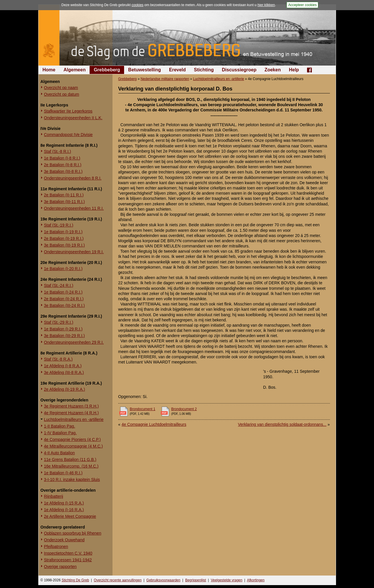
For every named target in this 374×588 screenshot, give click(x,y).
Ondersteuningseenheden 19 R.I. (74, 252)
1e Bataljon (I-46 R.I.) (63, 473)
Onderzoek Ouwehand (64, 540)
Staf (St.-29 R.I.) (59, 322)
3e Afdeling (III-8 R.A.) (64, 372)
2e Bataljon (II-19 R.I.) (64, 238)
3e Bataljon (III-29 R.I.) (65, 336)
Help (294, 70)
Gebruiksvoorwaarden (163, 580)
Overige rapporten (60, 567)
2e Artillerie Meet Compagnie (70, 516)
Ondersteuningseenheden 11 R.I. (74, 208)
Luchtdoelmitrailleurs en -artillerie (74, 419)
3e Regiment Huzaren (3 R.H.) (71, 406)
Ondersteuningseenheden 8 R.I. (73, 178)
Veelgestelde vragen (227, 580)
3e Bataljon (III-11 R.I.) (65, 202)
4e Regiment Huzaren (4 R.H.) (71, 413)
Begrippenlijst (196, 580)
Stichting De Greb (75, 580)
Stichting (204, 70)
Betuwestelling (145, 70)
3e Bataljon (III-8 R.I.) (63, 171)
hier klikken (266, 5)
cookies (138, 5)
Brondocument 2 (184, 409)
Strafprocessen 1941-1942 (68, 560)
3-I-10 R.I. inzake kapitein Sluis (72, 480)
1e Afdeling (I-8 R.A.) (63, 366)
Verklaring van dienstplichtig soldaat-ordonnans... (282, 424)
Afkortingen (256, 580)
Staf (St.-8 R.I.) (58, 151)
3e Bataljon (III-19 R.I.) (65, 245)
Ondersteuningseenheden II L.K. (73, 118)
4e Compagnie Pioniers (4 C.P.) (72, 439)
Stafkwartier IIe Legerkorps (68, 111)
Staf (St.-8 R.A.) (58, 359)
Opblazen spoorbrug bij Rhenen (73, 533)
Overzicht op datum (62, 94)
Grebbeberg (107, 70)
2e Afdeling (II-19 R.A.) (65, 389)
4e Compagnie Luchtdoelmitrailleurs (154, 424)
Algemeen (75, 70)
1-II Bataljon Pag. (60, 426)
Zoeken (273, 70)
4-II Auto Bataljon (60, 453)
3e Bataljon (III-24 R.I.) (65, 305)
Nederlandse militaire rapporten (165, 79)
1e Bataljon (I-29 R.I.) (63, 329)
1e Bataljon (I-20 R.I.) (63, 269)
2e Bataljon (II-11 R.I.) (64, 195)
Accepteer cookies (302, 5)
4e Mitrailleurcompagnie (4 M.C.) (73, 446)
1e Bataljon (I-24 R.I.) (63, 292)
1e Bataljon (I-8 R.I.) (62, 158)
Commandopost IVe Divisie (68, 135)
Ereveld (177, 70)
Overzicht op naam (61, 88)
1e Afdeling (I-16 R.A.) (64, 510)
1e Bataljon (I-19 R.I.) (63, 232)
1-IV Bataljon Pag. (60, 433)
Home (49, 70)
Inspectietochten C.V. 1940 (68, 553)
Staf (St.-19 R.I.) (59, 225)
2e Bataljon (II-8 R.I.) (63, 165)
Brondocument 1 (143, 409)
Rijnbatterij (54, 496)
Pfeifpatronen (56, 547)
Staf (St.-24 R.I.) (59, 285)
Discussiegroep (239, 70)
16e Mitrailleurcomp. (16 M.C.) (71, 466)
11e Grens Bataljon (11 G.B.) (70, 459)
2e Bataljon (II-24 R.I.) (64, 299)
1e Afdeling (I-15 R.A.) (64, 503)
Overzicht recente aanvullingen (118, 580)
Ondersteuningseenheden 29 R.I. (74, 342)
